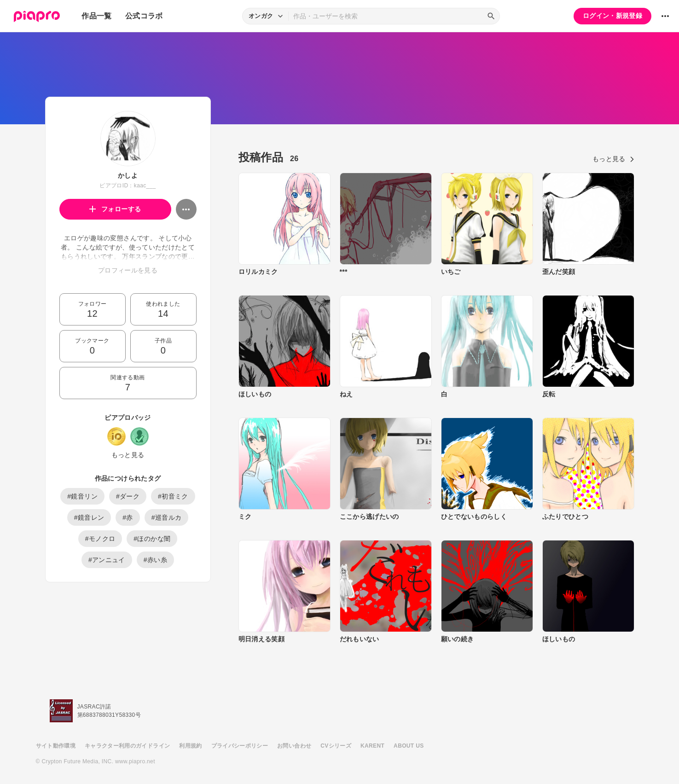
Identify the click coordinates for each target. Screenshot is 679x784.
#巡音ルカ (167, 517)
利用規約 (190, 746)
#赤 (128, 517)
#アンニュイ (107, 560)
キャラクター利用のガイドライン (127, 746)
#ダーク (128, 496)
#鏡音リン (82, 496)
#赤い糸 (155, 560)
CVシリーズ (336, 746)
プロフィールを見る (128, 270)
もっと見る (128, 455)
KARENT (372, 746)
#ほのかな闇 (152, 539)
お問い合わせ (294, 746)
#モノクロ (100, 539)
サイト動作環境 (56, 746)
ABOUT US (409, 746)
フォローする (115, 209)
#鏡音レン (89, 517)
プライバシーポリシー (240, 746)
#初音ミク (173, 496)
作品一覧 (96, 16)
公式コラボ (144, 16)
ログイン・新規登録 (612, 16)
